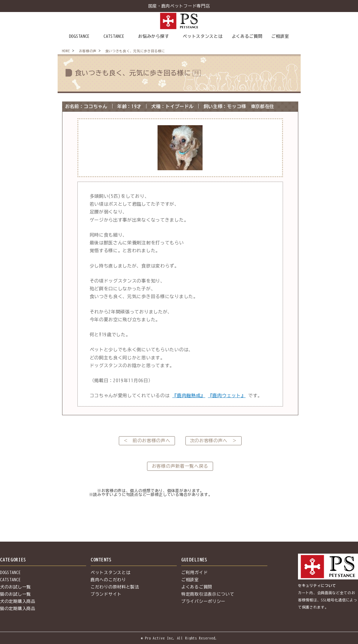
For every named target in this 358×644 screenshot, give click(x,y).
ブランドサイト (106, 594)
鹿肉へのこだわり (108, 580)
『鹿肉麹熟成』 (189, 396)
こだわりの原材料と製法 (115, 587)
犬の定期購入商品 (18, 601)
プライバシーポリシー (203, 601)
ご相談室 (280, 36)
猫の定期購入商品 (18, 609)
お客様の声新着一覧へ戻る (180, 466)
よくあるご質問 (247, 36)
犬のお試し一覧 (15, 587)
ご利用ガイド (194, 573)
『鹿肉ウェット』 (227, 396)
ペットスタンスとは (203, 36)
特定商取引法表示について (208, 594)
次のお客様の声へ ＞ (214, 441)
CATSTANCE (114, 36)
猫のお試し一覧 (15, 594)
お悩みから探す (153, 36)
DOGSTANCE (79, 36)
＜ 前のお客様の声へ (147, 441)
